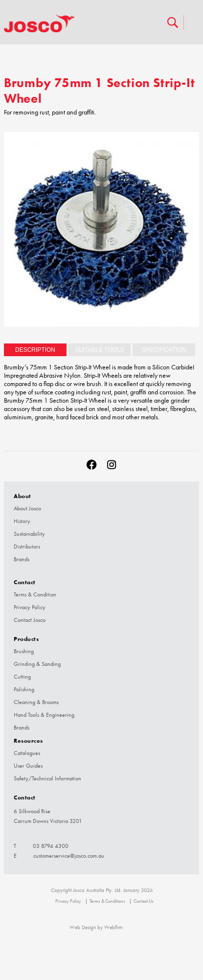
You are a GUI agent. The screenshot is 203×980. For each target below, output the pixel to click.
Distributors (27, 547)
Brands (22, 559)
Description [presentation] (35, 350)
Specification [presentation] (164, 350)
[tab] (35, 350)
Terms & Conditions (107, 901)
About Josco (27, 508)
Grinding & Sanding (37, 664)
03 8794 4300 (51, 846)
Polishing (24, 689)
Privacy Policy (30, 607)
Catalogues (27, 753)
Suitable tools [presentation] (100, 350)
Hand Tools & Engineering (44, 715)
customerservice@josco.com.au (69, 856)
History (22, 521)
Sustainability (29, 534)
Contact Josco (30, 620)
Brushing (24, 651)
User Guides (28, 766)
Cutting (22, 677)
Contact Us (144, 901)
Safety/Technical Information (47, 778)
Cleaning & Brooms (36, 702)
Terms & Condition (35, 594)
